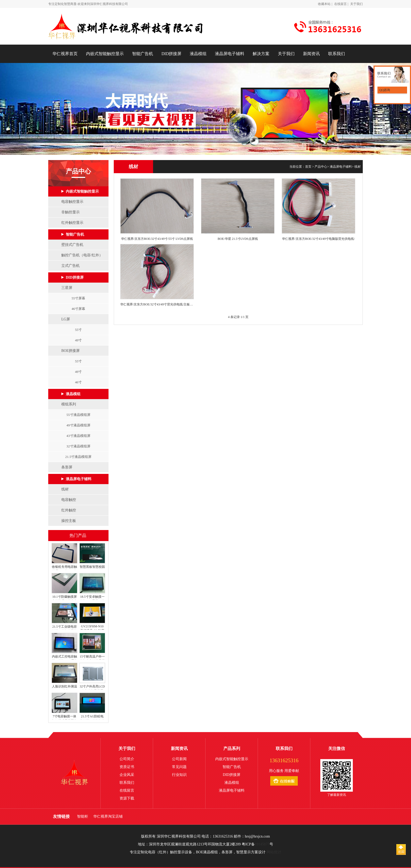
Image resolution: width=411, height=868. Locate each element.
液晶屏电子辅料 (230, 54)
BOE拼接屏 (71, 351)
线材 (65, 489)
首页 (308, 167)
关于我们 (356, 4)
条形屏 (67, 467)
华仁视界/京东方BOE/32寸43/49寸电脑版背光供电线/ (318, 239)
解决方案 (261, 54)
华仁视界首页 (65, 54)
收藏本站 (324, 4)
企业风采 (127, 775)
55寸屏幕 (78, 298)
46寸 (78, 382)
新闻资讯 (311, 54)
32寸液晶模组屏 (79, 446)
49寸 (78, 340)
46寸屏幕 (78, 309)
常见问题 (179, 767)
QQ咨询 (384, 90)
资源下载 (127, 798)
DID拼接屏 (171, 54)
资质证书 (127, 767)
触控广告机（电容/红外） (82, 255)
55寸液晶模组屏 (79, 415)
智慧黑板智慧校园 (92, 567)
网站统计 (274, 852)
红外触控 (69, 510)
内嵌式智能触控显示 (105, 54)
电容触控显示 (72, 202)
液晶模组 (198, 54)
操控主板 (69, 521)
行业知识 (179, 775)
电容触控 (69, 500)
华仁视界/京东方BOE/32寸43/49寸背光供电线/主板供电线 (157, 304)
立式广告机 (71, 266)
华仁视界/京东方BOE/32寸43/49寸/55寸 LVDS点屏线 (157, 239)
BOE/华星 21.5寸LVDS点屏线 (238, 239)
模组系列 (69, 404)
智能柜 (83, 816)
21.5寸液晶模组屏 (79, 457)
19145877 (262, 844)
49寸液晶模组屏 (79, 425)
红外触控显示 (72, 223)
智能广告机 (143, 54)
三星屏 (67, 288)
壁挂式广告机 (72, 245)
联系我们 (337, 54)
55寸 (78, 330)
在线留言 (340, 4)
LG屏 (66, 319)
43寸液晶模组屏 (79, 436)
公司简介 (127, 759)
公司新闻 (179, 759)
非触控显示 (71, 212)
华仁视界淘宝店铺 (108, 816)
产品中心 (321, 167)
